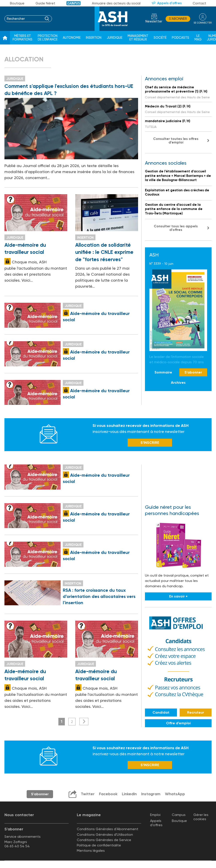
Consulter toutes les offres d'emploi (176, 140)
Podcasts (180, 38)
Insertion (94, 38)
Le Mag (198, 38)
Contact (199, 3)
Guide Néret (45, 3)
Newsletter (154, 21)
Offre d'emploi (178, 724)
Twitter (87, 795)
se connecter (203, 23)
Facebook (108, 795)
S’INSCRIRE (150, 443)
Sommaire (163, 372)
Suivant (84, 722)
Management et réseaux (138, 38)
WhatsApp (175, 795)
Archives (178, 383)
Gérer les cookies (201, 818)
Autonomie (72, 38)
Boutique (17, 3)
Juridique (115, 38)
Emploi (155, 815)
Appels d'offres (169, 3)
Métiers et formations (23, 38)
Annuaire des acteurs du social (116, 3)
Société (160, 38)
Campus (74, 3)
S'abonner (178, 19)
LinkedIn (129, 795)
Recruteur (196, 713)
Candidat (161, 713)
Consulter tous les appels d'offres (176, 228)
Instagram (151, 795)
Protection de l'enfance (48, 38)
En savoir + (178, 597)
